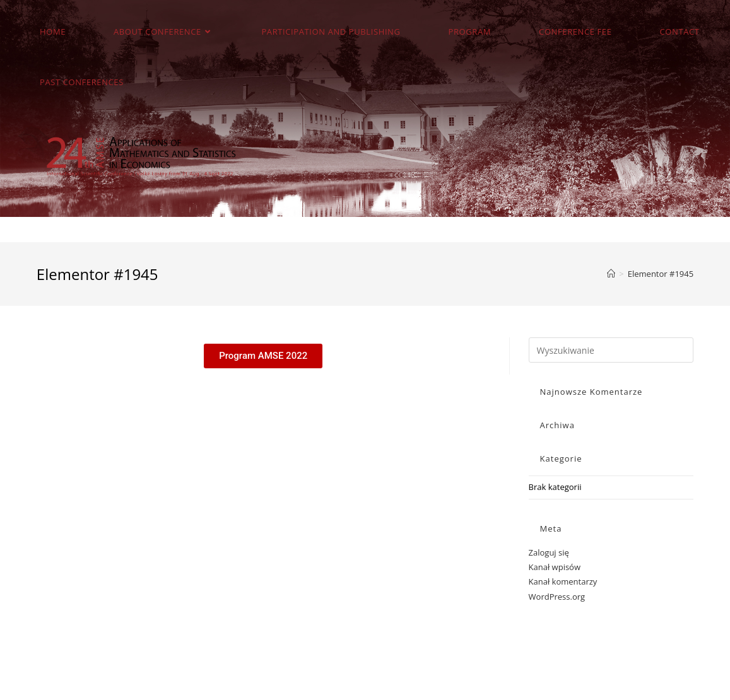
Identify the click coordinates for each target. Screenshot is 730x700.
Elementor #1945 (661, 274)
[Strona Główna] (611, 274)
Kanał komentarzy (563, 581)
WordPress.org (557, 597)
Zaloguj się (549, 552)
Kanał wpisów (555, 567)
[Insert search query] (611, 350)
